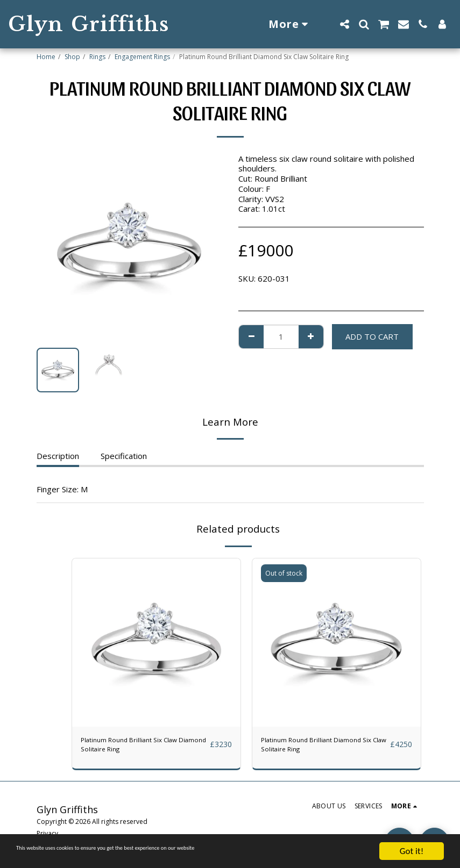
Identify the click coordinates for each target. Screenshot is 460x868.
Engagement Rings (142, 57)
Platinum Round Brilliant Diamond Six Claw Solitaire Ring (322, 747)
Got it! (412, 851)
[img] (156, 643)
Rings (97, 57)
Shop (72, 57)
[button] (344, 24)
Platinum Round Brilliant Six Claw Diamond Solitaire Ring (140, 747)
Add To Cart (372, 336)
